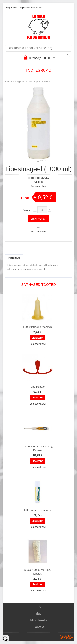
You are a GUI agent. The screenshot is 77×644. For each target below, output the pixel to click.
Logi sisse (11, 8)
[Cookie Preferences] (6, 638)
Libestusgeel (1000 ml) (39, 82)
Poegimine (20, 82)
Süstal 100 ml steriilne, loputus (37, 572)
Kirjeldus (14, 258)
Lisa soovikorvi (38, 232)
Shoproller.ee (67, 637)
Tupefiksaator (37, 387)
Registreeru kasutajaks (30, 8)
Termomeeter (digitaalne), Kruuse (37, 448)
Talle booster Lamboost (37, 510)
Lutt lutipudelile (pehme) (37, 327)
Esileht (9, 82)
